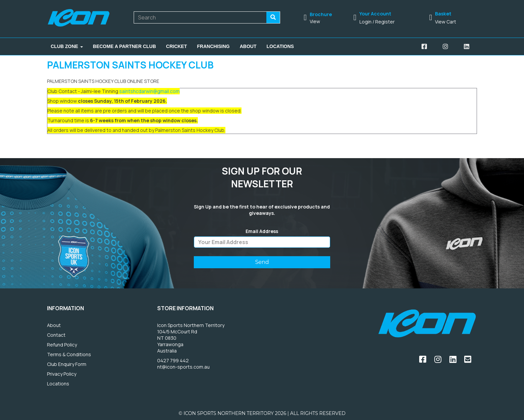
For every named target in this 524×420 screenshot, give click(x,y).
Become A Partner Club (125, 46)
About (248, 46)
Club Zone (67, 46)
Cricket (176, 46)
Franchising (213, 46)
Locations (280, 46)
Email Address (262, 231)
